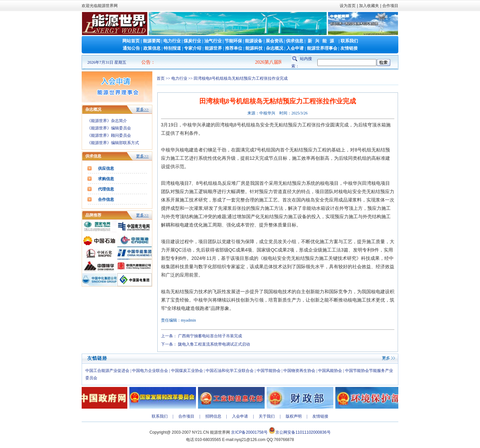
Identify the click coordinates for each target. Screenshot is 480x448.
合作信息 (106, 199)
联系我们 (349, 41)
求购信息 (106, 179)
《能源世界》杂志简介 (107, 121)
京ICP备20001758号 (249, 432)
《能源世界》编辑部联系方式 (113, 143)
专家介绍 (193, 48)
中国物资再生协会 (299, 371)
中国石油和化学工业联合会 (230, 371)
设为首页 (348, 6)
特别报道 (172, 48)
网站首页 (131, 41)
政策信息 (152, 48)
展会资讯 (274, 41)
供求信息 (295, 41)
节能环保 (233, 41)
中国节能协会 (269, 371)
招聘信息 (213, 416)
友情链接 (349, 48)
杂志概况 (275, 48)
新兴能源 (322, 41)
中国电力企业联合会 (150, 371)
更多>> (142, 109)
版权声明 (294, 416)
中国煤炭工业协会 (187, 371)
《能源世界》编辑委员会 (109, 128)
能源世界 (213, 48)
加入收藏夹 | (370, 6)
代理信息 (106, 189)
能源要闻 (152, 41)
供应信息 (106, 168)
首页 (161, 78)
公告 (146, 62)
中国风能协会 (330, 371)
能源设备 (254, 41)
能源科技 (254, 48)
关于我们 (267, 416)
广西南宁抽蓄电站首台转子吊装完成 (210, 336)
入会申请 (295, 48)
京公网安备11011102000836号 (303, 432)
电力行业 (172, 41)
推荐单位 (234, 48)
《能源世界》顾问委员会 (109, 135)
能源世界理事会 (322, 48)
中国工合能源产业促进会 (107, 371)
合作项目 (390, 6)
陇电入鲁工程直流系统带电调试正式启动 (214, 344)
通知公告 (131, 48)
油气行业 (213, 41)
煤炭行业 (192, 41)
